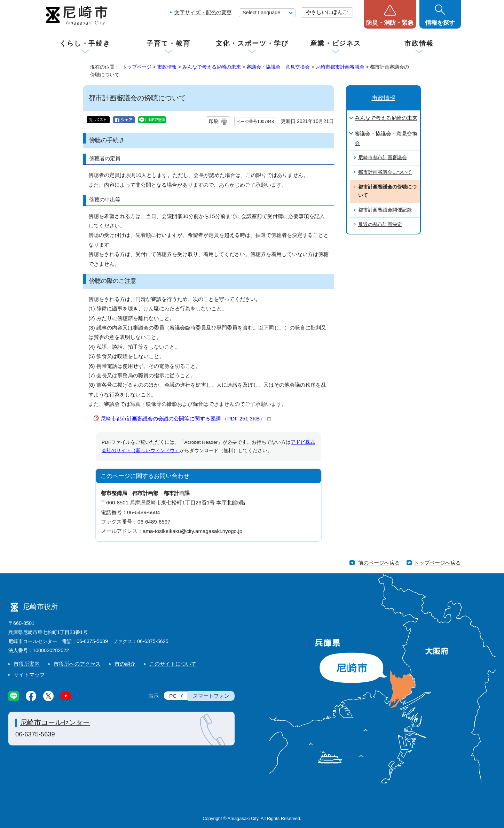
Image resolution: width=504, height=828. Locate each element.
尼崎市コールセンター (55, 722)
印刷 (214, 121)
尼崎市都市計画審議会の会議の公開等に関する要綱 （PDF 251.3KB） (186, 419)
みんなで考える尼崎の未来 (212, 67)
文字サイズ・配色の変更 (203, 12)
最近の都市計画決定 (380, 225)
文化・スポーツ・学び (252, 43)
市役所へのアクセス (77, 664)
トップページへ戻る (437, 563)
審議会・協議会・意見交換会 (278, 67)
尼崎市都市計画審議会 (340, 67)
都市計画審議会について (385, 172)
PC (173, 696)
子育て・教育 (168, 43)
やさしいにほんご (327, 12)
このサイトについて (173, 664)
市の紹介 (125, 664)
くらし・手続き (85, 43)
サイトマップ (29, 675)
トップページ (137, 67)
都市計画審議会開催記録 (385, 210)
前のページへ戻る (379, 563)
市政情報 (419, 43)
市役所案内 (27, 664)
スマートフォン (211, 696)
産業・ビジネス (336, 43)
